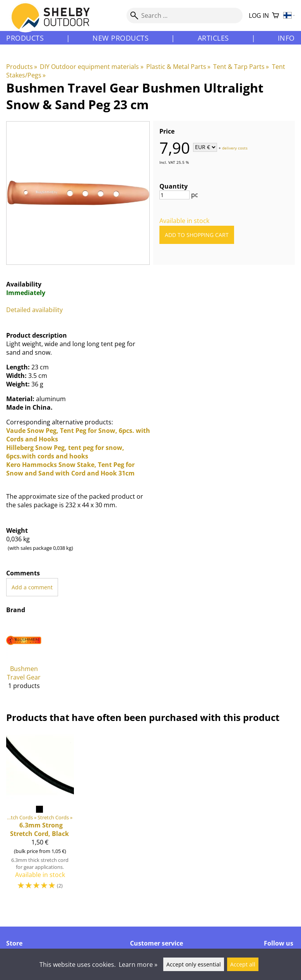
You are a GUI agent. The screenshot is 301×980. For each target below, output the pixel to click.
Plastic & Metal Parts (178, 67)
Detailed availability (34, 310)
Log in (259, 15)
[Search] (185, 15)
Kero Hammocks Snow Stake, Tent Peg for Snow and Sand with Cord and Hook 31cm (70, 469)
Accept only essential (194, 964)
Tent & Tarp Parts (241, 67)
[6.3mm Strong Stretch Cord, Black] (40, 814)
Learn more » (138, 965)
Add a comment (32, 587)
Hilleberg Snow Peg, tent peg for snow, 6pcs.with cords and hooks (65, 452)
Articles (213, 38)
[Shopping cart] (275, 16)
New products (121, 38)
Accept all (243, 964)
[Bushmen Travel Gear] (24, 659)
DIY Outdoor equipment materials (91, 67)
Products (25, 38)
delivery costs (235, 148)
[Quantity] (174, 195)
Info (286, 38)
